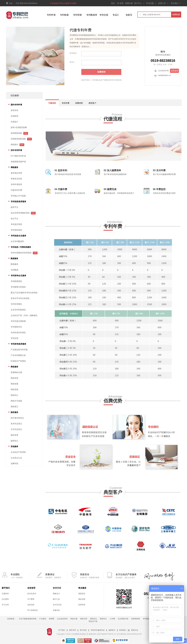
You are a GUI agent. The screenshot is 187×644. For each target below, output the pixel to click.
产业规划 (43, 619)
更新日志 (135, 630)
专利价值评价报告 (18, 333)
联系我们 (123, 630)
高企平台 (14, 219)
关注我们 (176, 3)
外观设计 (14, 122)
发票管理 (82, 605)
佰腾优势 (79, 103)
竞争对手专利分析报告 (20, 298)
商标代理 (84, 619)
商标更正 (14, 407)
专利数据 (14, 270)
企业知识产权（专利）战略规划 (24, 315)
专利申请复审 (16, 184)
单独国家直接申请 (18, 162)
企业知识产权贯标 (18, 452)
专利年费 (66, 103)
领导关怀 (73, 630)
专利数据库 (92, 15)
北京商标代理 (123, 619)
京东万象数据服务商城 (28, 619)
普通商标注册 (16, 372)
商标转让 (14, 395)
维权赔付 (14, 145)
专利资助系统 (16, 230)
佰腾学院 (14, 464)
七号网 (112, 619)
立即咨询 (174, 71)
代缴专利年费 (16, 190)
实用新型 (14, 116)
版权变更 (14, 435)
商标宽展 (14, 389)
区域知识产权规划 (18, 361)
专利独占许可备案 (18, 196)
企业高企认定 (16, 458)
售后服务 (82, 588)
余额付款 (56, 610)
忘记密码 (5, 599)
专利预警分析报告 (18, 287)
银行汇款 (56, 599)
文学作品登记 (16, 429)
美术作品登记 (16, 424)
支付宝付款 (57, 605)
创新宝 (129, 15)
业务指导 (31, 588)
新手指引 (6, 588)
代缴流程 (52, 103)
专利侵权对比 (16, 327)
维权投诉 (82, 594)
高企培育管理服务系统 (20, 213)
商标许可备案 (16, 401)
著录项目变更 (16, 173)
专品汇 (116, 15)
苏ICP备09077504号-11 (107, 634)
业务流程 (31, 605)
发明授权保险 (16, 133)
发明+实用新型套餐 (19, 127)
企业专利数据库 (17, 241)
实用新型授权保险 (18, 139)
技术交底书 (32, 594)
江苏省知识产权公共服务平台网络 (63, 3)
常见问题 (150, 3)
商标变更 (14, 378)
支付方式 (57, 588)
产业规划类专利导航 (19, 350)
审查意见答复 (16, 179)
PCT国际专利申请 (18, 156)
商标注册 (74, 619)
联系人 (72, 62)
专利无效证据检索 (18, 321)
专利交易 (104, 15)
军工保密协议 (33, 610)
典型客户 (92, 103)
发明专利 (14, 110)
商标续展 (14, 384)
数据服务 (14, 264)
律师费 (52, 619)
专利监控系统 (16, 224)
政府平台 (14, 207)
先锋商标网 (135, 619)
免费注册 (129, 3)
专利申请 (51, 15)
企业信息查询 (62, 619)
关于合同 (5, 605)
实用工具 (162, 3)
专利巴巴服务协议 (98, 630)
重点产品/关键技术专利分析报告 (24, 293)
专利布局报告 (16, 304)
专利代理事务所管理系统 (21, 253)
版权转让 (14, 441)
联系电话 (73, 53)
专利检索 (64, 15)
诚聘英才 (112, 630)
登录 (122, 3)
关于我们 (62, 630)
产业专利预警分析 (18, 355)
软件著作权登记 (17, 418)
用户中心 (138, 3)
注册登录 (5, 594)
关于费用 (31, 599)
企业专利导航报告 (18, 310)
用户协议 (83, 630)
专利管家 (78, 15)
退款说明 (82, 599)
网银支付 (56, 594)
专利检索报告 (16, 281)
